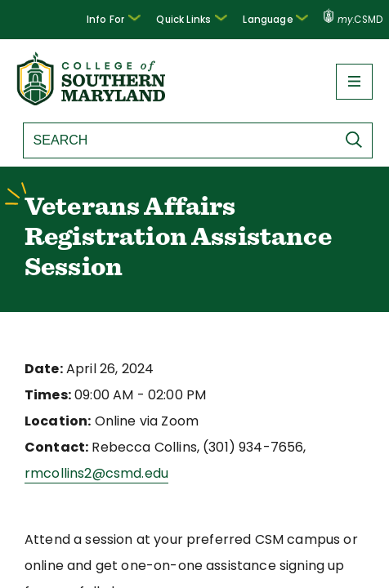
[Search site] (172, 140)
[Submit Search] (358, 140)
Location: (54, 421)
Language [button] (280, 18)
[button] (128, 20)
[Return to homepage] (92, 101)
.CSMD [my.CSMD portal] (353, 20)
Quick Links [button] (201, 18)
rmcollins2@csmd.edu (90, 473)
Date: (41, 369)
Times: (46, 395)
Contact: (51, 447)
